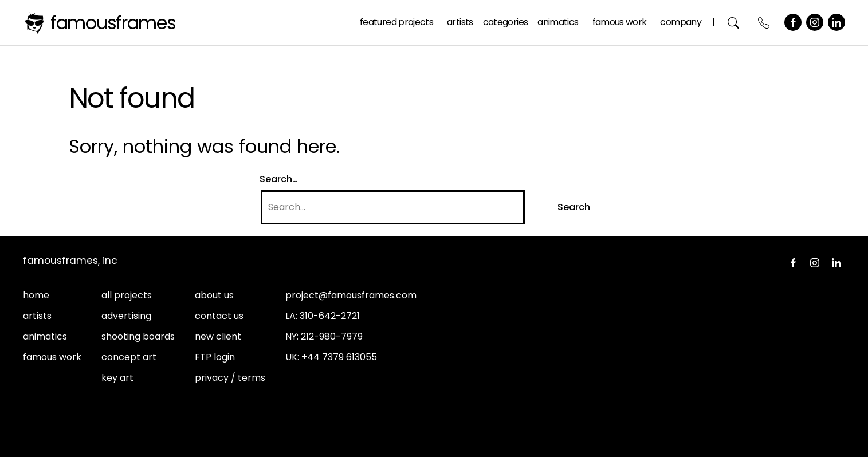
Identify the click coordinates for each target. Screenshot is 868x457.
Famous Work (620, 22)
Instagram (815, 22)
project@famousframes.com (351, 295)
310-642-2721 (330, 316)
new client (218, 336)
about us (214, 295)
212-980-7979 (332, 336)
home (36, 295)
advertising (126, 316)
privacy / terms (230, 378)
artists (37, 316)
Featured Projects (396, 22)
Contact (764, 23)
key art (117, 378)
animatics (45, 336)
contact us (219, 316)
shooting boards (138, 336)
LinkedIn (836, 22)
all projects (127, 295)
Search (734, 23)
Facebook (793, 22)
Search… (279, 179)
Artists (460, 22)
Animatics (558, 22)
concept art (129, 357)
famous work (52, 357)
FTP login (215, 357)
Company (681, 22)
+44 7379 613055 (339, 357)
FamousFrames (113, 23)
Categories (506, 22)
